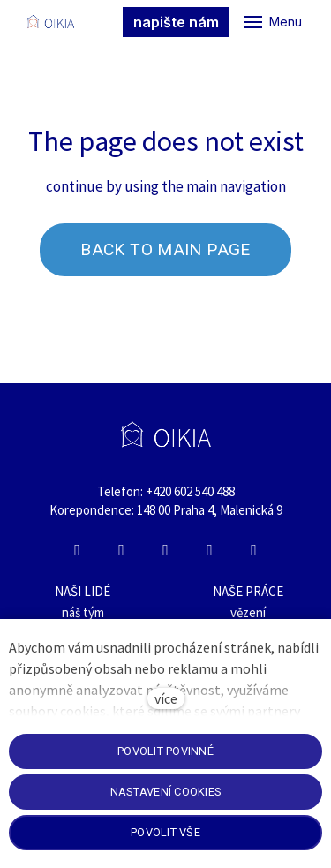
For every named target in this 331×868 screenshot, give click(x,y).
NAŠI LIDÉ (83, 591)
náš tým (83, 612)
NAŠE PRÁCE (248, 591)
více (166, 698)
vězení (248, 612)
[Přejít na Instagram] (122, 550)
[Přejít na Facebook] (78, 550)
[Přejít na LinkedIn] (166, 550)
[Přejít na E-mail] (254, 550)
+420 (160, 491)
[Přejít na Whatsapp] (210, 550)
